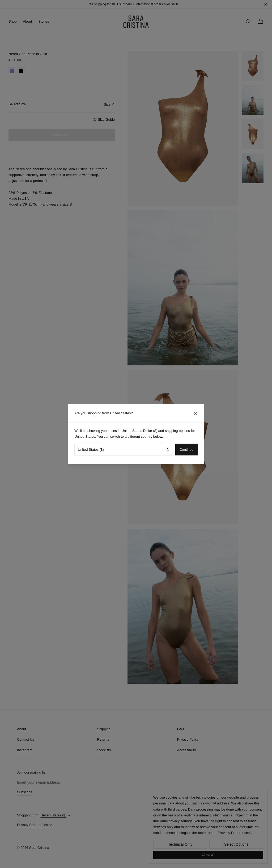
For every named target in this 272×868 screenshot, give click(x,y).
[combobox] (124, 449)
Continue (186, 450)
